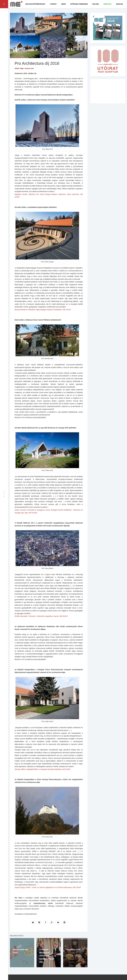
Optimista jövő (73, 949)
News (64, 4)
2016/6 (17, 68)
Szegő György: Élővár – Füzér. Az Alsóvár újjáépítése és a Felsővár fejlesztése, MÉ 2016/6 (48, 887)
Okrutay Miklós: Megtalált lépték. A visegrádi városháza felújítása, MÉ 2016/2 (42, 769)
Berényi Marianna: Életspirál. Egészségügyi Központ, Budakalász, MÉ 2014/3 (43, 310)
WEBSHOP (107, 4)
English (120, 4)
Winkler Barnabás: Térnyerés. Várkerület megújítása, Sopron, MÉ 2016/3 (41, 616)
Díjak (22, 68)
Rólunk (96, 4)
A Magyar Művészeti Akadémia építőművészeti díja (47, 956)
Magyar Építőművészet (35, 4)
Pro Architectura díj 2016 (37, 63)
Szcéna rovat (29, 68)
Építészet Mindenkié (79, 4)
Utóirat (53, 4)
